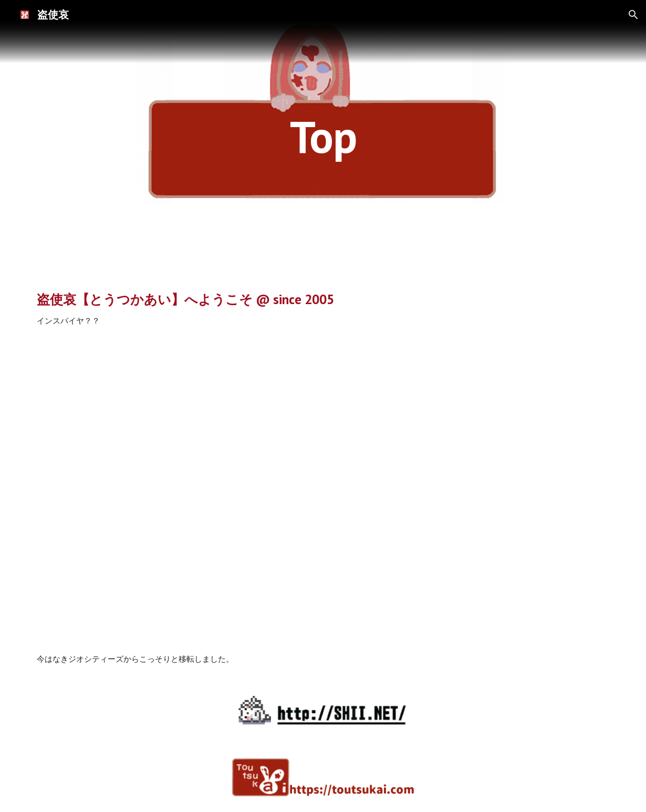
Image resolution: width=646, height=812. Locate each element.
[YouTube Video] (323, 491)
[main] (323, 136)
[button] (633, 15)
